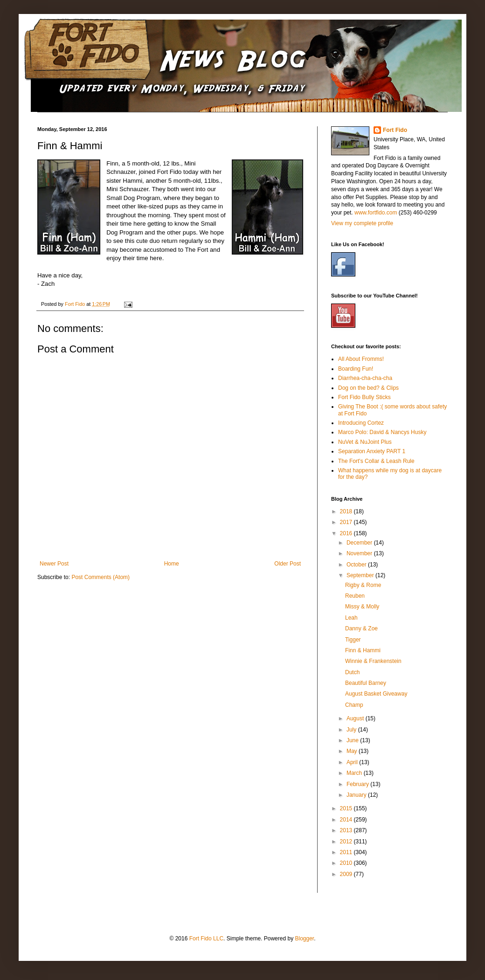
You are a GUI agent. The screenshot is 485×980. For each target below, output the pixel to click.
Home (172, 564)
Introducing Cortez (361, 423)
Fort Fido (395, 130)
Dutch (352, 672)
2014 (347, 820)
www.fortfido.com (376, 213)
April (353, 762)
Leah (351, 618)
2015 (347, 808)
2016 (347, 533)
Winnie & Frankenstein (373, 661)
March (355, 773)
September (361, 575)
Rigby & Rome (363, 585)
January (357, 795)
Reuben (355, 596)
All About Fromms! (361, 359)
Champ (354, 705)
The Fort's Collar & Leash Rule (376, 461)
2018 (347, 511)
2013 (347, 830)
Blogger (304, 939)
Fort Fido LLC (206, 939)
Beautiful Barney (366, 683)
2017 (347, 522)
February (358, 784)
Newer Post (54, 564)
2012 (347, 842)
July (352, 730)
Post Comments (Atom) (100, 577)
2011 (347, 852)
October (357, 565)
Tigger (353, 640)
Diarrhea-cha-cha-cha (365, 378)
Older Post (288, 564)
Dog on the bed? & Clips (368, 388)
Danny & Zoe (361, 628)
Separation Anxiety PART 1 (372, 451)
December (360, 543)
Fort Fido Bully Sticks (364, 397)
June (353, 740)
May (353, 751)
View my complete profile (362, 223)
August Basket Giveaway (376, 694)
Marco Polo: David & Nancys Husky (382, 432)
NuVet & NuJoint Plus (365, 442)
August (356, 718)
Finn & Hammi (363, 650)
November (360, 553)
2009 (347, 874)
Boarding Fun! (356, 369)
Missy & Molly (362, 607)
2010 (347, 863)
